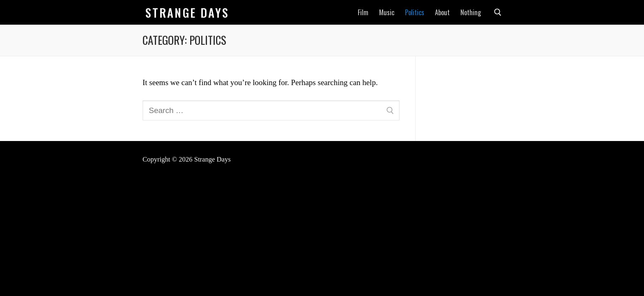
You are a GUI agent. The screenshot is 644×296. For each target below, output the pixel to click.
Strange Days (187, 13)
